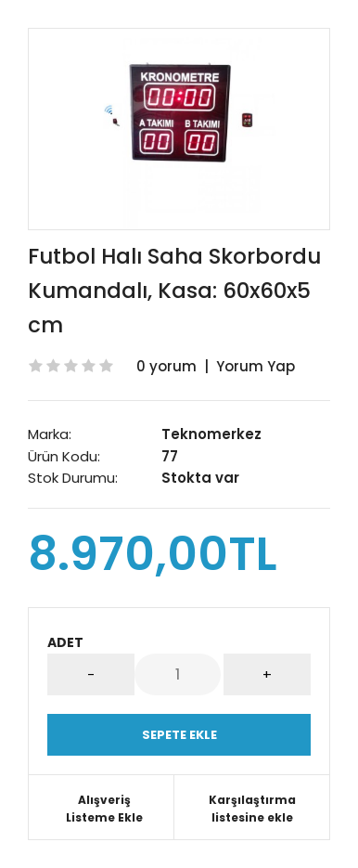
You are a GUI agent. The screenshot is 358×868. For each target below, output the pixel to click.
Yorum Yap (256, 366)
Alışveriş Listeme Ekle (104, 809)
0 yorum (166, 366)
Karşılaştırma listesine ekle (252, 809)
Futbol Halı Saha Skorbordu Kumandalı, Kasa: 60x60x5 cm (174, 291)
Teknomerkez (211, 434)
